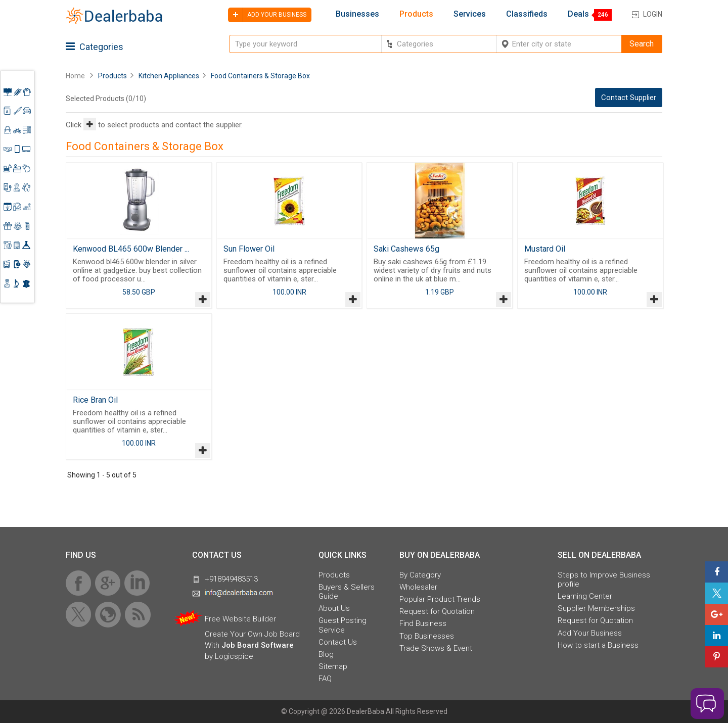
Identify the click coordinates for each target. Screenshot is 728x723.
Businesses (357, 14)
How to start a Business (598, 645)
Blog (326, 654)
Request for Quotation (437, 611)
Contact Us (338, 642)
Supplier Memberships (596, 608)
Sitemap (333, 666)
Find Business (423, 623)
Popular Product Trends (440, 599)
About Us (334, 608)
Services (470, 14)
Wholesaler (418, 587)
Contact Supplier (629, 98)
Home (75, 76)
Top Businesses (427, 636)
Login (653, 14)
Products (416, 14)
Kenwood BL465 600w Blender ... (131, 249)
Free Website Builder (240, 619)
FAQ (325, 679)
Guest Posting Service (343, 625)
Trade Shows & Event (436, 648)
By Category (420, 575)
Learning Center (585, 596)
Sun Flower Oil (249, 249)
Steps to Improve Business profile (604, 580)
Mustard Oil (545, 249)
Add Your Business (590, 633)
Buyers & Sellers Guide (347, 592)
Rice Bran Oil (95, 400)
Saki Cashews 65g (406, 249)
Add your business (267, 15)
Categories (95, 47)
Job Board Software (258, 645)
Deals (578, 14)
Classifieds (527, 14)
